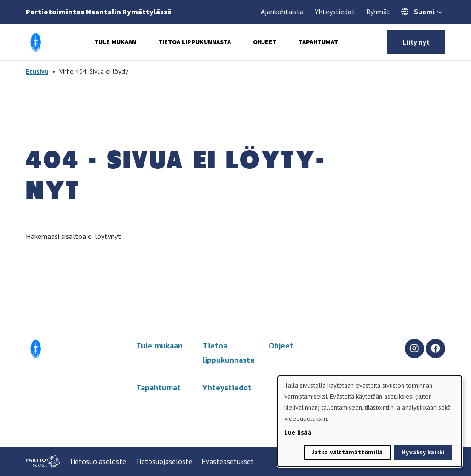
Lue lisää (298, 432)
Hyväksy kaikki (423, 452)
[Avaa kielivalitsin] (440, 13)
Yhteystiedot (335, 12)
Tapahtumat (318, 42)
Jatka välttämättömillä (347, 452)
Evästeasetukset (228, 461)
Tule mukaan (115, 42)
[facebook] (436, 348)
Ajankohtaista (282, 12)
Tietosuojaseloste (98, 461)
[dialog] (370, 421)
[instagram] (414, 348)
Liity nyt (416, 42)
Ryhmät (378, 12)
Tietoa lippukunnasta (195, 42)
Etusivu (37, 71)
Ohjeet (265, 42)
